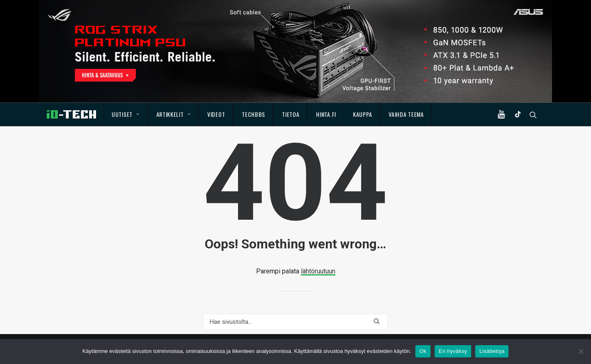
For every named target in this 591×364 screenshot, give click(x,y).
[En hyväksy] (581, 351)
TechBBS (253, 114)
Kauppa (362, 114)
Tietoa (291, 114)
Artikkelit (174, 114)
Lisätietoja (492, 351)
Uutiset (125, 114)
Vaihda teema (406, 114)
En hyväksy (453, 351)
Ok (423, 351)
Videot (216, 114)
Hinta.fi (326, 114)
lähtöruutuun (318, 271)
